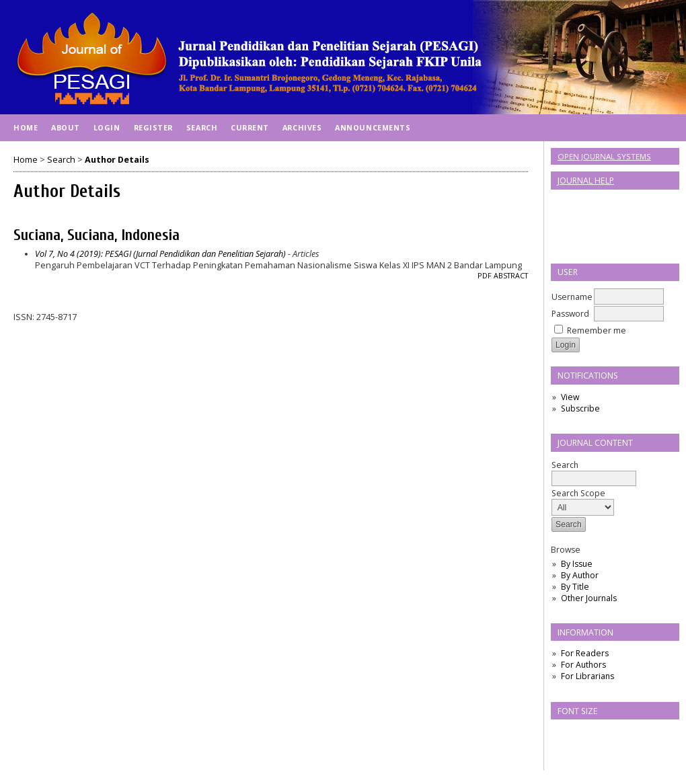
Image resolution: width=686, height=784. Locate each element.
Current (250, 127)
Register (153, 127)
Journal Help (586, 181)
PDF (485, 276)
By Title (575, 587)
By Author (580, 575)
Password (570, 314)
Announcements (373, 127)
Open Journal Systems (604, 156)
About (66, 127)
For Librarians (587, 676)
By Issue (577, 564)
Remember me (597, 330)
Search (594, 472)
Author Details (117, 160)
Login (107, 127)
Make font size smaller (563, 734)
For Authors (583, 665)
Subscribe (580, 408)
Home (26, 127)
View (570, 397)
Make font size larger (606, 734)
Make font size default (584, 734)
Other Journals (589, 598)
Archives (302, 127)
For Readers (585, 653)
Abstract (511, 276)
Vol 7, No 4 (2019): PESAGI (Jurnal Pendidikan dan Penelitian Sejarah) (160, 254)
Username (572, 297)
